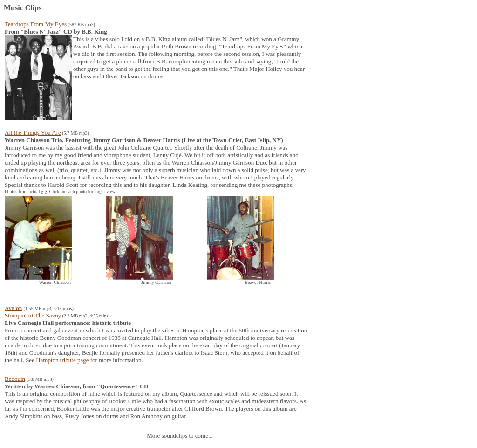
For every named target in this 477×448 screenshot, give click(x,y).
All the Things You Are (33, 133)
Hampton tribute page (62, 360)
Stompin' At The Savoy (33, 315)
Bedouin (15, 379)
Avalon (13, 308)
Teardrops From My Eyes (36, 24)
